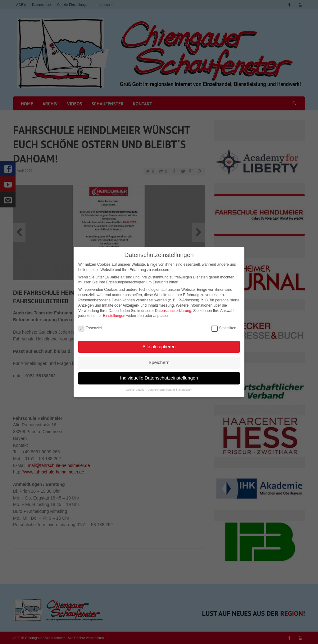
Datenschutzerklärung (173, 309)
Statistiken (224, 327)
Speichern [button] (159, 361)
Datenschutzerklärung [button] (161, 388)
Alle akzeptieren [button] (159, 345)
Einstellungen (114, 314)
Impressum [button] (185, 388)
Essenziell (90, 327)
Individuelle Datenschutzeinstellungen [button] (159, 376)
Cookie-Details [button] (135, 388)
